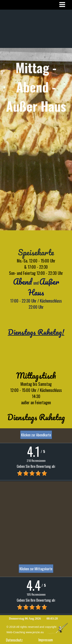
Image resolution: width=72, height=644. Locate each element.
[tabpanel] (36, 108)
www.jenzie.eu (35, 632)
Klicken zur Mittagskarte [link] (36, 569)
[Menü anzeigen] (62, 5)
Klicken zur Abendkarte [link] (36, 435)
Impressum (46, 640)
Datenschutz (14, 640)
